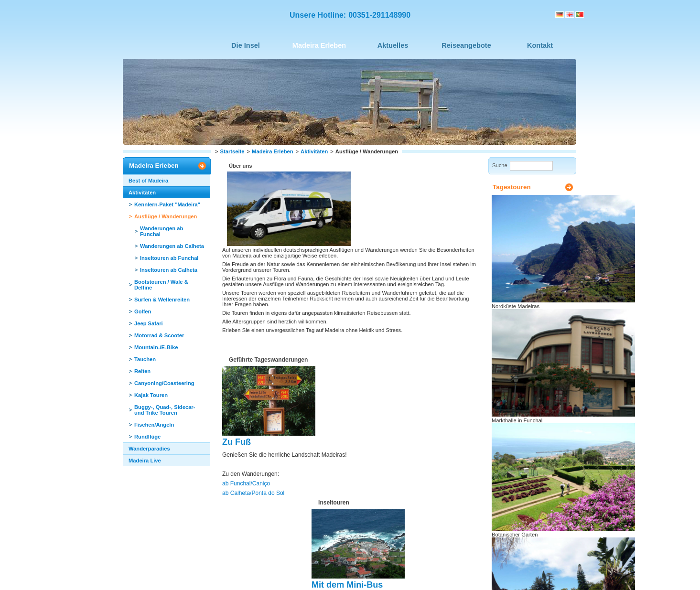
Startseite (232, 151)
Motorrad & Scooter (159, 335)
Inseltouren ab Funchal (169, 258)
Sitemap (247, 569)
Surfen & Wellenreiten (162, 300)
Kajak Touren (151, 395)
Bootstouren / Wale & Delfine (161, 285)
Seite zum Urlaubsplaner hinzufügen (538, 489)
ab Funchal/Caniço (244, 355)
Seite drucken (525, 466)
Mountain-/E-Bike (156, 347)
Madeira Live (145, 461)
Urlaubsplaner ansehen (537, 512)
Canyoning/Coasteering (164, 383)
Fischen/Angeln (154, 425)
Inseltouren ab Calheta (169, 270)
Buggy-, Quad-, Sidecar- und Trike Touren (165, 410)
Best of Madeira (148, 181)
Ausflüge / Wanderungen (166, 216)
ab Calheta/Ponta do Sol (251, 364)
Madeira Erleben (272, 151)
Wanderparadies (149, 449)
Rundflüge (147, 437)
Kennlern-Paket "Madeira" (167, 204)
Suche (500, 165)
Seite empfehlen (528, 476)
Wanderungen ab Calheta (172, 246)
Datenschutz (281, 569)
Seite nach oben (299, 542)
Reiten (142, 371)
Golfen (143, 311)
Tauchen (145, 359)
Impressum (215, 569)
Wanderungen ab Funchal (162, 231)
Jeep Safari (149, 323)
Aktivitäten (314, 151)
